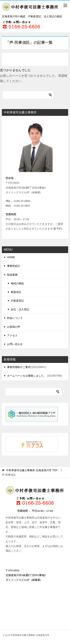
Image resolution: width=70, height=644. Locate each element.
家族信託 (16, 292)
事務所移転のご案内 (19, 367)
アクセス (12, 335)
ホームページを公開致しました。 (27, 376)
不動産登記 (17, 301)
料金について (15, 318)
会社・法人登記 (20, 309)
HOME (11, 257)
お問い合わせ (15, 344)
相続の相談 (17, 283)
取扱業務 (12, 275)
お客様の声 (14, 327)
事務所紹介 (14, 266)
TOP (32, 470)
